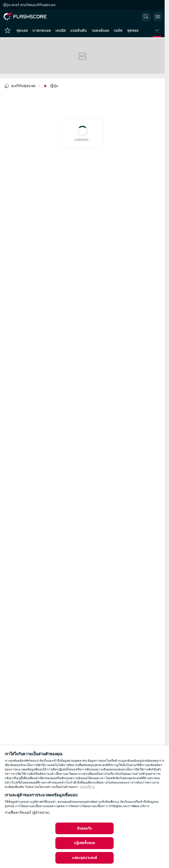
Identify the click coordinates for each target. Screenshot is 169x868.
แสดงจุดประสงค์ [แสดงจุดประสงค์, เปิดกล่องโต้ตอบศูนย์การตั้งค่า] (85, 858)
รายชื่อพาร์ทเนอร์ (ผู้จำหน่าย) (27, 813)
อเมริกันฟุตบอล (23, 86)
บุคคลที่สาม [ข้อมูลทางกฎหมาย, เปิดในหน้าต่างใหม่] (87, 787)
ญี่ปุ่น (54, 86)
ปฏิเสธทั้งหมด (84, 843)
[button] (146, 17)
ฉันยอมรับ (85, 828)
